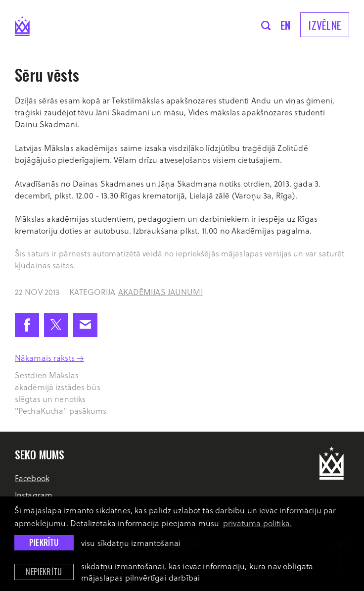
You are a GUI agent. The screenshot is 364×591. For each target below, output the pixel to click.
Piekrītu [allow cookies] (44, 542)
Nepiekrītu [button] (44, 572)
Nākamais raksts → (49, 358)
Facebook (32, 478)
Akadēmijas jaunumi (160, 292)
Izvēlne (325, 25)
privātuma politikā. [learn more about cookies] (257, 523)
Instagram (34, 495)
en (286, 25)
